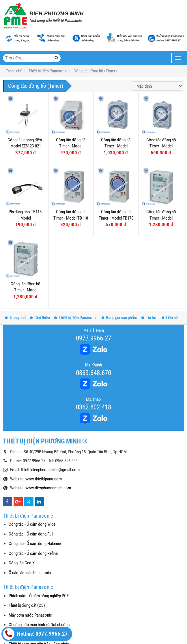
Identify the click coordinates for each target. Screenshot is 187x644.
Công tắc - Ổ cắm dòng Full (31, 534)
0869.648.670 (93, 373)
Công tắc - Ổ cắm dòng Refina (33, 553)
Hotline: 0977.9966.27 (35, 634)
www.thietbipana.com (44, 479)
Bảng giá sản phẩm (119, 318)
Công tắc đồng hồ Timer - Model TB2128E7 (161, 218)
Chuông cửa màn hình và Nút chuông (39, 625)
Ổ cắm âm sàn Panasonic (30, 573)
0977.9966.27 (93, 338)
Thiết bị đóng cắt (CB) (27, 605)
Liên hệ (170, 318)
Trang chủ (15, 318)
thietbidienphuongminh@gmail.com (50, 470)
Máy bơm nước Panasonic (30, 615)
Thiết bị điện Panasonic (76, 318)
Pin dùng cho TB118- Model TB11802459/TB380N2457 (28, 218)
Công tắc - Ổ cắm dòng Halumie (35, 544)
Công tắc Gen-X (22, 563)
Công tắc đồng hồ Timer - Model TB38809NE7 (116, 146)
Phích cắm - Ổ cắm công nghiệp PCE (39, 596)
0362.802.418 (93, 407)
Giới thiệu (40, 318)
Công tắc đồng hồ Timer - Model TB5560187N (71, 146)
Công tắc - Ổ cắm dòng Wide (32, 524)
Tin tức (149, 318)
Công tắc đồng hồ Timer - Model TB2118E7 (26, 290)
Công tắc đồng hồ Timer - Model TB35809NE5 (161, 146)
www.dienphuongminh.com (48, 488)
